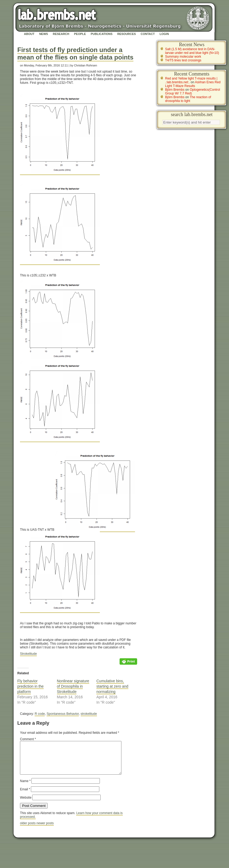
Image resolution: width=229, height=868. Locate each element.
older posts (28, 830)
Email (25, 796)
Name (25, 787)
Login (164, 34)
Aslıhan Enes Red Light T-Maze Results (193, 84)
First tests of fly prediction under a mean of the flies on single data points (75, 53)
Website (26, 804)
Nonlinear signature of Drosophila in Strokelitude (73, 686)
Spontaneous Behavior (63, 714)
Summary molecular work (183, 57)
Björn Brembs (175, 90)
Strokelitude (28, 654)
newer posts (45, 830)
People (80, 34)
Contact (148, 34)
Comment (28, 739)
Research (61, 34)
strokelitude (89, 714)
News (44, 34)
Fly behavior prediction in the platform (30, 686)
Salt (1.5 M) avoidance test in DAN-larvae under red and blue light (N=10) (192, 51)
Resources (126, 34)
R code (40, 714)
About (29, 34)
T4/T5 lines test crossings (183, 60)
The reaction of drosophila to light (188, 99)
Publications (102, 34)
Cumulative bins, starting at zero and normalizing (112, 686)
